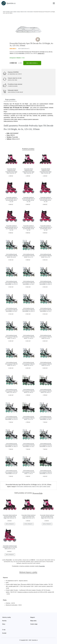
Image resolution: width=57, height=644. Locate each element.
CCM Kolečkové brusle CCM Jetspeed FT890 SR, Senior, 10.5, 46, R (11, 256)
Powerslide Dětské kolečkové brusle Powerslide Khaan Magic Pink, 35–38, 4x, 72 (10, 517)
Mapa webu (33, 621)
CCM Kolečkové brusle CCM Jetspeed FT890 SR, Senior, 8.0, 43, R (46, 337)
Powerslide (21, 53)
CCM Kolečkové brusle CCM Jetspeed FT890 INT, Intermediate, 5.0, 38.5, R (46, 283)
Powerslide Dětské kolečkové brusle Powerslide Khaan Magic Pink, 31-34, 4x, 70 (28, 517)
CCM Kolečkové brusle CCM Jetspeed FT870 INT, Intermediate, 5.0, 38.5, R (11, 445)
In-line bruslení (30, 12)
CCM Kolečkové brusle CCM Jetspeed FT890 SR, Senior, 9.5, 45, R (46, 364)
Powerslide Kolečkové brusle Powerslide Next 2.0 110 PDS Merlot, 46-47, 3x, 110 (10, 547)
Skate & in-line (23, 12)
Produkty (8, 12)
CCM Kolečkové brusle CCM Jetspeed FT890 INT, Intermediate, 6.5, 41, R (46, 310)
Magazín (33, 617)
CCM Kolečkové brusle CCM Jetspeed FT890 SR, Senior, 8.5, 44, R (11, 364)
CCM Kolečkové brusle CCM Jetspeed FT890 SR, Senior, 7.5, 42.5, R (29, 337)
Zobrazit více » (41, 53)
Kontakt (4, 633)
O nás (4, 630)
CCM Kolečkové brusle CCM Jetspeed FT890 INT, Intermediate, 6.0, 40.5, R (28, 310)
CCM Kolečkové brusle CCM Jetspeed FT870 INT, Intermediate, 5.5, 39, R (28, 445)
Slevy (4, 624)
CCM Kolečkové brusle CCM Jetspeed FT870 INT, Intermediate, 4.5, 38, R (46, 418)
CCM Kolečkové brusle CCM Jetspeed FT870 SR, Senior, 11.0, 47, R (29, 256)
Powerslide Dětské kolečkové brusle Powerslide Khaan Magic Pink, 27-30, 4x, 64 (47, 517)
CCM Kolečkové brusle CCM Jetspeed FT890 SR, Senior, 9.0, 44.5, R (29, 364)
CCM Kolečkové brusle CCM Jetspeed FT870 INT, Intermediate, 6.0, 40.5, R (46, 445)
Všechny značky (7, 617)
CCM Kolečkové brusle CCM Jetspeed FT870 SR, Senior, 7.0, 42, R (29, 472)
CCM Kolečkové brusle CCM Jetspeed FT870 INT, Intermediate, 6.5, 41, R (11, 472)
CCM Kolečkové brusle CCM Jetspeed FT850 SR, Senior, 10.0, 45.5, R (46, 391)
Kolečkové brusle (28, 487)
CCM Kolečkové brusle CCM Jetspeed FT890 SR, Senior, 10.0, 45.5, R (11, 391)
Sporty (19, 12)
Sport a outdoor (13, 12)
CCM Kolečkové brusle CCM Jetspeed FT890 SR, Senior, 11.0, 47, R (46, 256)
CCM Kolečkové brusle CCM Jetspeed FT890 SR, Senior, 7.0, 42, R (11, 337)
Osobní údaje (34, 624)
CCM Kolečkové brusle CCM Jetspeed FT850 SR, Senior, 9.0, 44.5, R (29, 391)
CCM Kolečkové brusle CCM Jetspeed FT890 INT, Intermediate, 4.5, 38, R (28, 283)
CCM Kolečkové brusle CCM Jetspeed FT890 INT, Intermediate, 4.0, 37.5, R (11, 283)
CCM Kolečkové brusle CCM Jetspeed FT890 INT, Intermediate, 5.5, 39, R (11, 310)
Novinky (4, 621)
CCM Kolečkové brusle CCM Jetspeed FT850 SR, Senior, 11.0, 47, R (29, 418)
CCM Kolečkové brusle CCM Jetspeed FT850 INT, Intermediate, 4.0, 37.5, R (46, 472)
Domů (4, 12)
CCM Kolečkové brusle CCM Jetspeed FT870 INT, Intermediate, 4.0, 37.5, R (11, 418)
